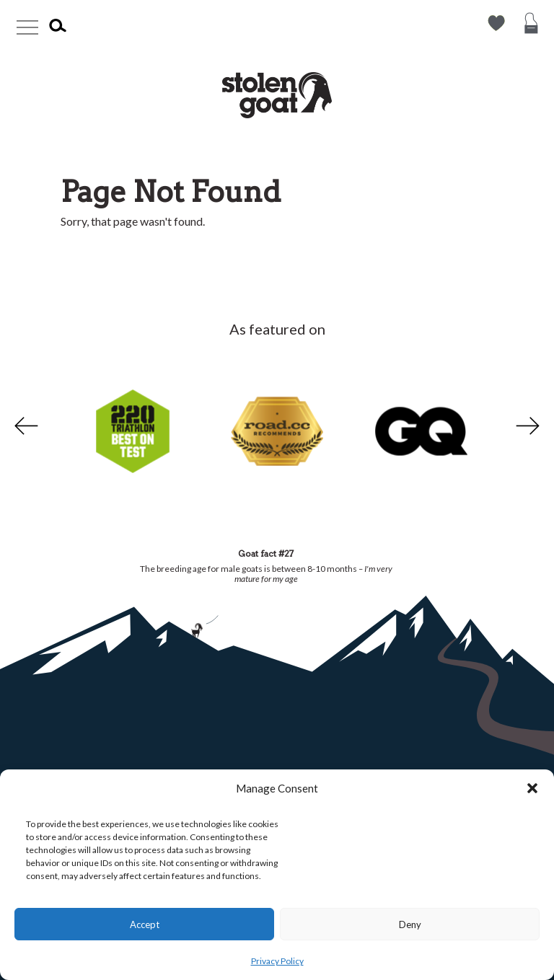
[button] (532, 788)
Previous (25, 426)
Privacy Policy (277, 961)
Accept (145, 924)
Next (529, 426)
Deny (410, 924)
